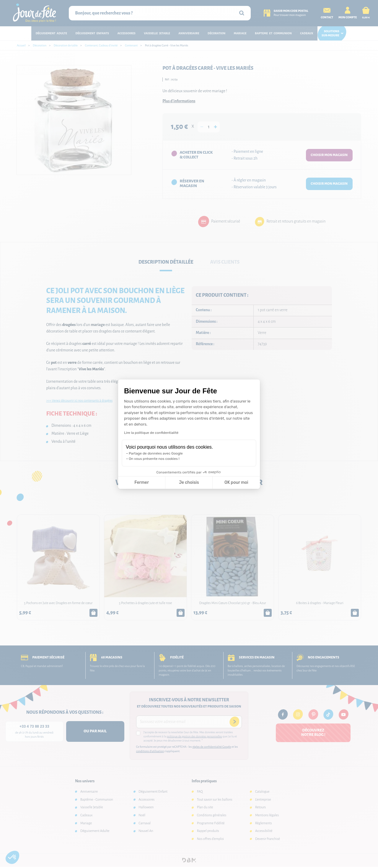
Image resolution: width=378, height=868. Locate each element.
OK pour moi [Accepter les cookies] (236, 482)
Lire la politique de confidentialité (151, 433)
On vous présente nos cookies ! (154, 459)
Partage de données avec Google (156, 453)
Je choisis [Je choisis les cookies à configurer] (189, 482)
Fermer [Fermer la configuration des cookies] (142, 482)
